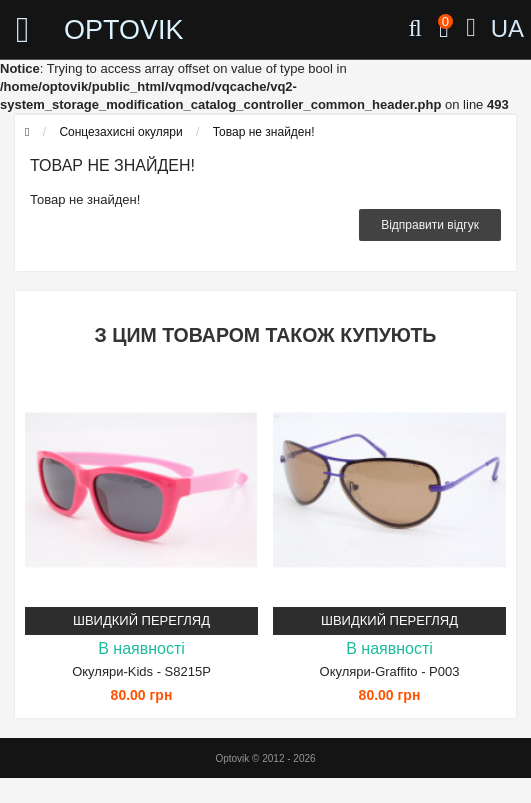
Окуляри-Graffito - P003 (390, 671)
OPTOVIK (124, 30)
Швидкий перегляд (141, 620)
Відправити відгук (430, 225)
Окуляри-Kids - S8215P (141, 671)
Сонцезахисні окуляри (120, 132)
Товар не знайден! (264, 132)
